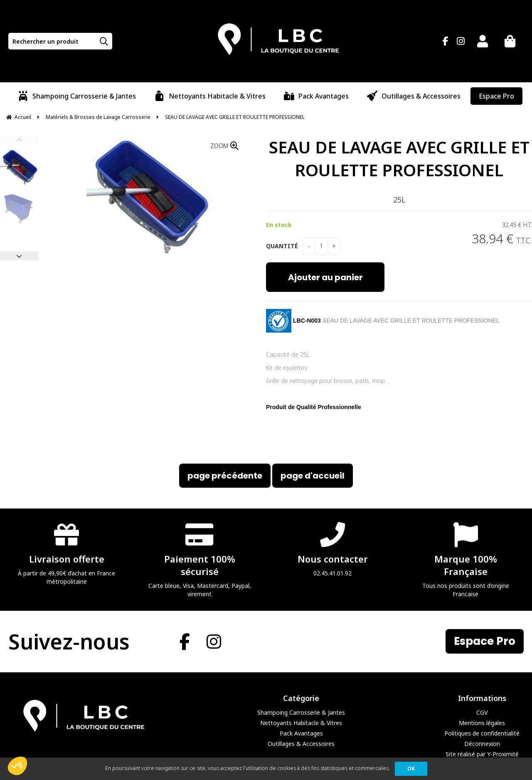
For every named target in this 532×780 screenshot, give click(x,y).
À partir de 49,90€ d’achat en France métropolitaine (66, 553)
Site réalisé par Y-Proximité (482, 754)
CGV (482, 712)
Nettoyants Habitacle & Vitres (301, 723)
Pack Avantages (301, 733)
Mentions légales (482, 723)
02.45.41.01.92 (332, 549)
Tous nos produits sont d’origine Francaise (465, 559)
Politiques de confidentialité (482, 733)
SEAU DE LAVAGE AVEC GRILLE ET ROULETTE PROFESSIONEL (399, 158)
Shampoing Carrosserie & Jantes (301, 712)
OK (411, 769)
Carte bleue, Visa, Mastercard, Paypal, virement (199, 559)
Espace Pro (485, 641)
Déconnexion (482, 744)
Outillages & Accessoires (301, 744)
